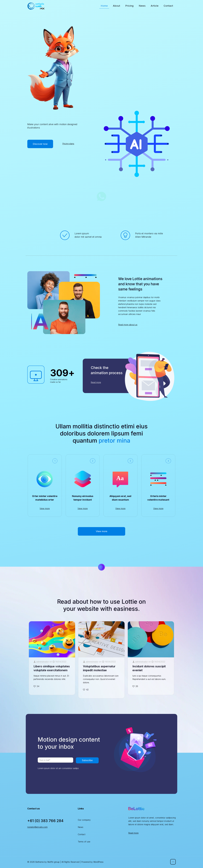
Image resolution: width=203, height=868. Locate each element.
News (81, 827)
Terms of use (84, 842)
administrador (43, 662)
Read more (133, 833)
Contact (82, 834)
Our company (84, 820)
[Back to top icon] (173, 862)
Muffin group (53, 862)
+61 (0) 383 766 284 (45, 821)
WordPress (98, 862)
